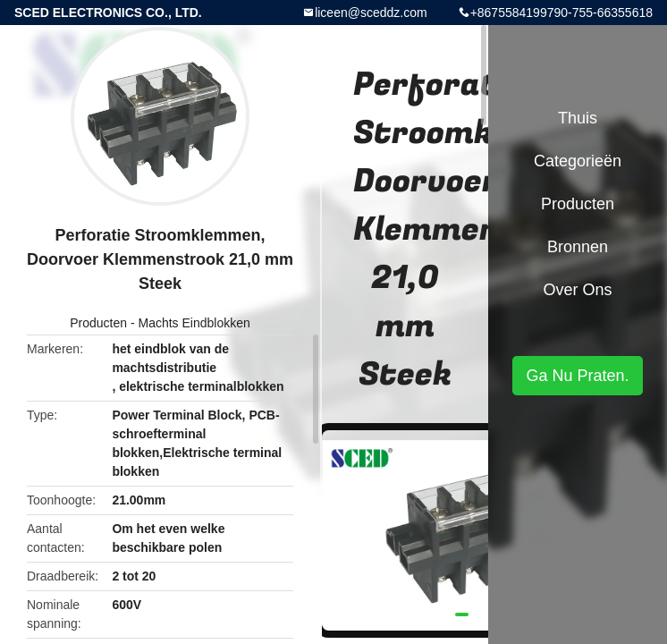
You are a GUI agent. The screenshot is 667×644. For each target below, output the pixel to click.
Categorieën (578, 161)
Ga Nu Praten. (577, 376)
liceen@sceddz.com (371, 13)
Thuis (578, 118)
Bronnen (578, 247)
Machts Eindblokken (194, 323)
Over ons (577, 290)
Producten (98, 323)
